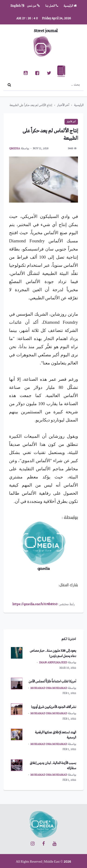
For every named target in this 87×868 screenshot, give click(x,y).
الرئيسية (70, 6)
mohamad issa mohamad (49, 688)
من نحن (34, 6)
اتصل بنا (52, 6)
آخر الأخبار (63, 105)
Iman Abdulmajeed (53, 663)
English (17, 6)
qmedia (14, 149)
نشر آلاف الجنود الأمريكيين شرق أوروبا (54, 707)
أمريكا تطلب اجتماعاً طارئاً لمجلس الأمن (52, 681)
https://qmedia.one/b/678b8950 (35, 604)
